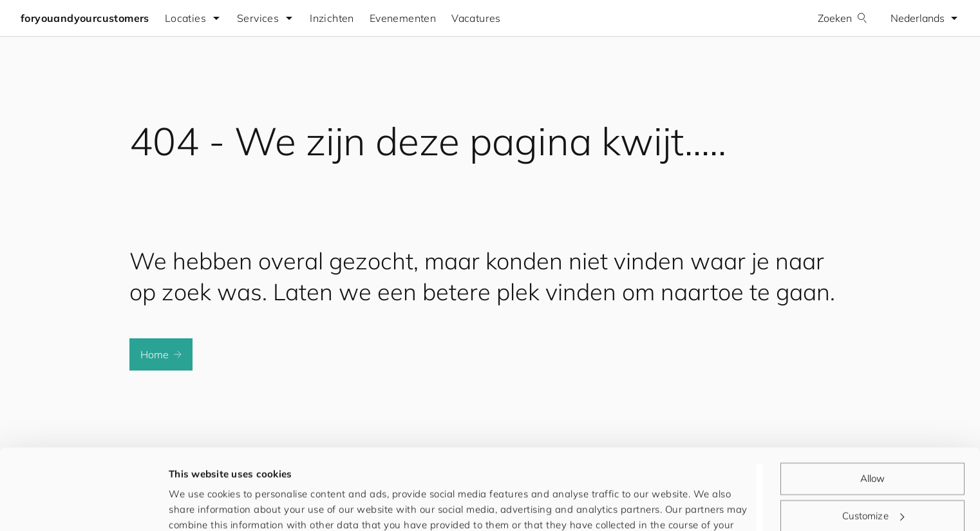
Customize (873, 445)
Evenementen (403, 18)
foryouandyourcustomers (85, 18)
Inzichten (332, 18)
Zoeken (843, 18)
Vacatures (476, 18)
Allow (873, 408)
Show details (199, 506)
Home (161, 354)
